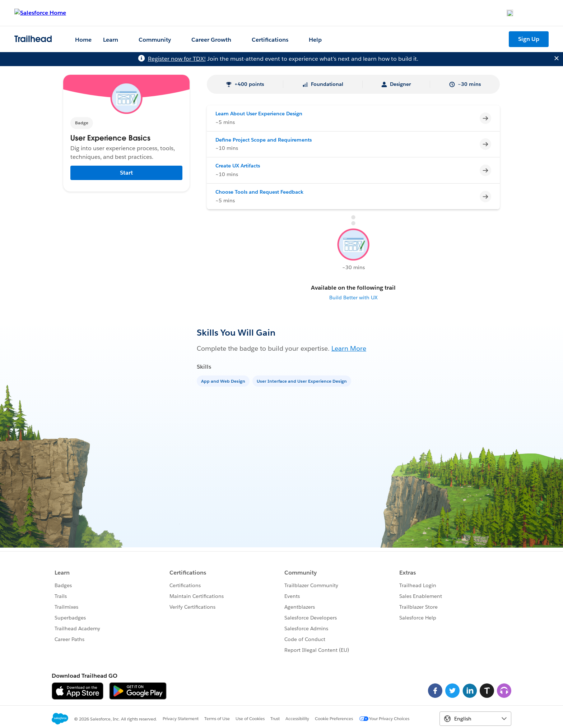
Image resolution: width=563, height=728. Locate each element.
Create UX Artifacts (238, 166)
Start (126, 173)
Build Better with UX (353, 298)
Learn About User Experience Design (259, 114)
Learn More (349, 348)
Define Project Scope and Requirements (264, 140)
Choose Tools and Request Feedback (259, 192)
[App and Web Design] (224, 381)
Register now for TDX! (177, 59)
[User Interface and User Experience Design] (303, 381)
